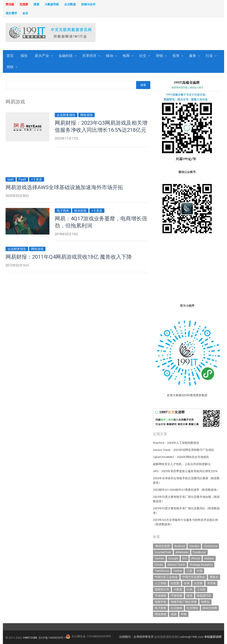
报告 (24, 56)
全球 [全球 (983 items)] (187, 583)
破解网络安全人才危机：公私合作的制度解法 (182, 464)
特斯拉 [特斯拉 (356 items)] (205, 602)
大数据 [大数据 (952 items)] (178, 589)
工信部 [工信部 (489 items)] (201, 589)
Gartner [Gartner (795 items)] (159, 558)
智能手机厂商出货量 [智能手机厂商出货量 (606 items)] (184, 602)
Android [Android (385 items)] (180, 546)
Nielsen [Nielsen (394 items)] (209, 558)
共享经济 (89, 56)
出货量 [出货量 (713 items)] (198, 583)
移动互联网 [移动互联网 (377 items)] (210, 608)
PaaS (22, 179)
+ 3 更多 (97, 211)
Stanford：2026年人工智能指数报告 (176, 443)
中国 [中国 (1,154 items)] (200, 571)
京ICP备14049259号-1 (52, 638)
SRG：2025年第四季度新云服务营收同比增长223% (185, 471)
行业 (209, 56)
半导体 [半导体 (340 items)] (211, 583)
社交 (143, 56)
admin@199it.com (192, 637)
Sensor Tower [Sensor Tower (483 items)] (176, 565)
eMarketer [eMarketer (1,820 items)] (182, 552)
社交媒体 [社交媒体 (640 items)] (176, 608)
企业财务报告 (66, 115)
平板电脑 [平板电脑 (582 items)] (176, 596)
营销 (159, 56)
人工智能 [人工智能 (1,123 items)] (160, 583)
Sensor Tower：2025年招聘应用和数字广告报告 (184, 450)
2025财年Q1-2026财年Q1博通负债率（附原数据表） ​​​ (187, 490)
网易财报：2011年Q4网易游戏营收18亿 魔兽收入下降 (69, 257)
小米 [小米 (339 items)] (190, 589)
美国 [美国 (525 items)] (174, 614)
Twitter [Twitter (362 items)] (178, 571)
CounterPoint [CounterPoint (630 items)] (163, 552)
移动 (110, 56)
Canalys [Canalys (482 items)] (194, 546)
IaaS (11, 179)
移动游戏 (80, 211)
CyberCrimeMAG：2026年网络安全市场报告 (181, 457)
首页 (10, 56)
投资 (176, 56)
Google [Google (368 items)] (173, 558)
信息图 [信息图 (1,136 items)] (175, 583)
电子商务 (63, 211)
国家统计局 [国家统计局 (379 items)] (162, 589)
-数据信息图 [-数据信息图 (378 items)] (162, 546)
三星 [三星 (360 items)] (189, 571)
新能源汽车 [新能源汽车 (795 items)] (204, 596)
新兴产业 (42, 56)
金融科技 (66, 56)
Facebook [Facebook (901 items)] (199, 552)
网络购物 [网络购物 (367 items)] (160, 614)
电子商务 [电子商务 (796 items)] (160, 608)
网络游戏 (86, 115)
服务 (193, 56)
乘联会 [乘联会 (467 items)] (214, 577)
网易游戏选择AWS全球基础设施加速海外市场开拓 (64, 187)
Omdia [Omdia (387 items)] (159, 565)
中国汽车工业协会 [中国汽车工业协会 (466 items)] (166, 577)
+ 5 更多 (37, 179)
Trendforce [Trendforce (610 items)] (162, 571)
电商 (126, 56)
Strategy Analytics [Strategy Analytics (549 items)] (201, 565)
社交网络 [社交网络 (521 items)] (192, 608)
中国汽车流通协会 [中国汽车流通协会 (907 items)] (194, 577)
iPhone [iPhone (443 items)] (196, 558)
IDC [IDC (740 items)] (185, 558)
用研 (10, 67)
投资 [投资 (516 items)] (190, 596)
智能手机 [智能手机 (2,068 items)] (160, 602)
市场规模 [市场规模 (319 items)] (160, 596)
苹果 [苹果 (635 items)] (184, 614)
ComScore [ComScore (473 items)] (210, 546)
